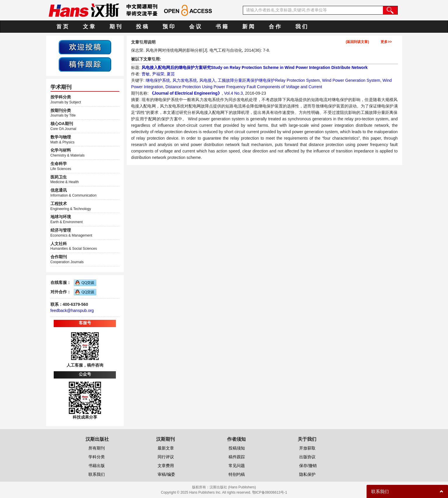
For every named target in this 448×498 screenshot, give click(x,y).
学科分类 (97, 457)
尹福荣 (158, 74)
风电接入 (208, 80)
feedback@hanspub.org (72, 310)
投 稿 (142, 27)
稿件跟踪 (237, 457)
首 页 (62, 27)
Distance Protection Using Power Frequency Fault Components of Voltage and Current (244, 87)
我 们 (301, 27)
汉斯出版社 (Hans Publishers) (233, 487)
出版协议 (307, 457)
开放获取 (307, 448)
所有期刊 (97, 448)
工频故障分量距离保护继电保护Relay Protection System (269, 80)
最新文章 (166, 448)
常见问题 (237, 466)
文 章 (89, 27)
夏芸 (171, 74)
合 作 (275, 27)
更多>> (386, 42)
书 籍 (222, 27)
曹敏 (146, 74)
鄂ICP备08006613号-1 (270, 492)
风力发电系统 (185, 80)
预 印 (169, 27)
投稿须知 (237, 448)
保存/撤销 (308, 466)
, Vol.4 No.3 (232, 93)
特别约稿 (237, 474)
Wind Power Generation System (351, 80)
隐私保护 (307, 474)
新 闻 (248, 27)
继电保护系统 (158, 80)
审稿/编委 (166, 474)
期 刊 (115, 27)
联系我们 (97, 474)
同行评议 (166, 457)
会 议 (195, 27)
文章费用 (166, 466)
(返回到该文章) (357, 42)
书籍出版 (97, 466)
